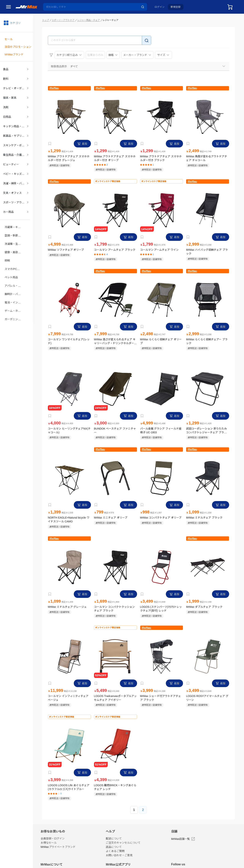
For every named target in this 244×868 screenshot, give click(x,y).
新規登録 (176, 7)
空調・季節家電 (14, 227)
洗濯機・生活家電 (15, 235)
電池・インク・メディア (15, 291)
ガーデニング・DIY (15, 307)
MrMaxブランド (14, 53)
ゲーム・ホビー (14, 299)
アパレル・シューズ (15, 275)
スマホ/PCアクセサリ (15, 259)
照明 (7, 251)
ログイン (160, 7)
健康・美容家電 (14, 243)
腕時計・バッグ (14, 283)
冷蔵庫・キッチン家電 (15, 219)
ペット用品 (11, 267)
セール (9, 39)
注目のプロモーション (18, 46)
